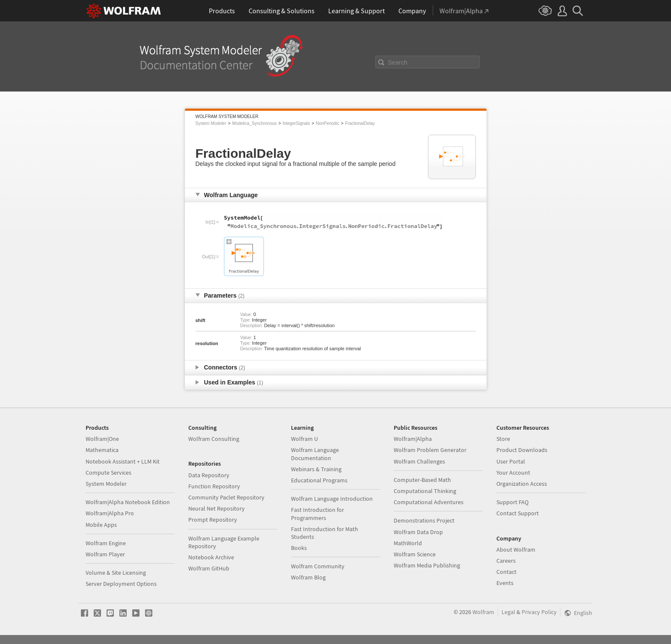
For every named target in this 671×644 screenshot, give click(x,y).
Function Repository (214, 486)
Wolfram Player (105, 554)
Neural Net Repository (217, 508)
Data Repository (209, 475)
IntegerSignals (296, 123)
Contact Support (518, 513)
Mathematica (102, 450)
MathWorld (408, 543)
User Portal (511, 461)
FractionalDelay (360, 123)
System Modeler (211, 123)
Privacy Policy (539, 612)
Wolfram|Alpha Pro (110, 513)
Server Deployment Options (121, 584)
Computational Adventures (429, 502)
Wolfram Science (415, 554)
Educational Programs (319, 480)
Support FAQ (512, 502)
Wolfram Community (318, 566)
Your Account (513, 473)
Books (299, 548)
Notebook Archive (211, 557)
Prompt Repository (213, 520)
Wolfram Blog (308, 577)
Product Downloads (522, 450)
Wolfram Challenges (419, 461)
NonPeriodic (327, 123)
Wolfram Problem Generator (430, 450)
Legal (508, 612)
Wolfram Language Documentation (315, 454)
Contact (506, 572)
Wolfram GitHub (209, 568)
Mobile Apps (101, 525)
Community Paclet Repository (226, 497)
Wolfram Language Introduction (332, 499)
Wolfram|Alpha (413, 439)
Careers (506, 561)
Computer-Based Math (422, 480)
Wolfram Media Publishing (427, 565)
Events (505, 583)
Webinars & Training (316, 469)
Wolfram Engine (106, 543)
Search (398, 62)
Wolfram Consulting (214, 439)
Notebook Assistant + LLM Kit (123, 461)
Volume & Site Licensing (116, 573)
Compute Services (108, 473)
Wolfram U (304, 439)
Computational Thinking (425, 491)
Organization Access (522, 484)
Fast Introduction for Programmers (318, 514)
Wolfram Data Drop (418, 532)
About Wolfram (516, 549)
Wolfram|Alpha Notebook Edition (128, 502)
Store (503, 439)
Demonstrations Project (424, 520)
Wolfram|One (102, 439)
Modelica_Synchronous (255, 123)
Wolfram (483, 612)
